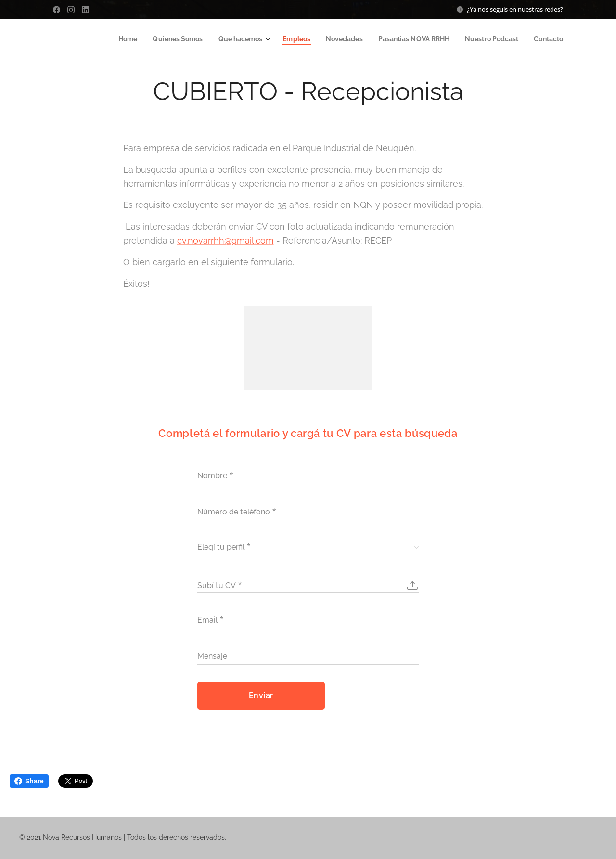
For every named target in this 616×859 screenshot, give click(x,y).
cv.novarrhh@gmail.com (225, 240)
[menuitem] (112, 39)
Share (29, 781)
